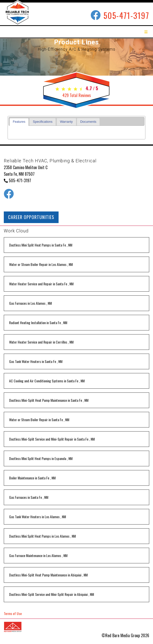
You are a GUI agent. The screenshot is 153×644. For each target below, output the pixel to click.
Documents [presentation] (88, 122)
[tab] (19, 122)
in (41, 245)
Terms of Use (13, 613)
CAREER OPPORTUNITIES (31, 217)
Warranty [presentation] (66, 122)
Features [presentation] (19, 122)
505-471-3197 (126, 15)
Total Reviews (77, 95)
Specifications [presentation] (43, 122)
